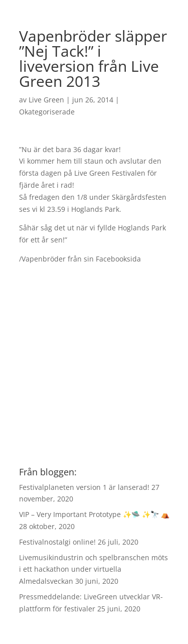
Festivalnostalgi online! (57, 542)
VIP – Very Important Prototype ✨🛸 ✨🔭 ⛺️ (94, 514)
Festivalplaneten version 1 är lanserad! (84, 487)
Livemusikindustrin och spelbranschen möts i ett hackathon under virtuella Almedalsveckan (93, 569)
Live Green (46, 100)
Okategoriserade (47, 112)
